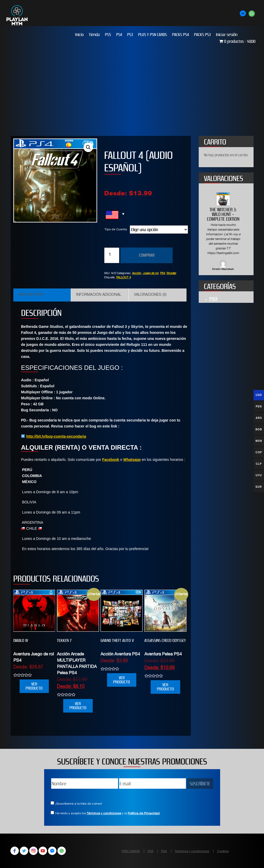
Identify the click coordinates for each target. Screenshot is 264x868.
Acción (137, 273)
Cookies (223, 851)
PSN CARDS (131, 851)
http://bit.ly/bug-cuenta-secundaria (56, 436)
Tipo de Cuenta (116, 230)
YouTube (43, 851)
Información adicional (99, 295)
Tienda (94, 35)
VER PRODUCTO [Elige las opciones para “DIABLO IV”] (34, 686)
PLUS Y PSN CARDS (152, 35)
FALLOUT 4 (124, 278)
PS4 (119, 35)
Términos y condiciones (104, 813)
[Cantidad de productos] (112, 255)
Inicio (79, 35)
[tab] (42, 295)
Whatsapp (132, 460)
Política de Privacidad (144, 813)
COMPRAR (147, 255)
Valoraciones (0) (150, 295)
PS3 (130, 35)
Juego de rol (151, 273)
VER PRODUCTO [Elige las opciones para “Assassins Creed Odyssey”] (165, 687)
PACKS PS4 (180, 35)
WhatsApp (62, 851)
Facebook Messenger (52, 851)
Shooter (171, 273)
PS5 (108, 35)
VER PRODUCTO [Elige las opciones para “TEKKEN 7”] (78, 706)
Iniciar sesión (227, 35)
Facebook (111, 460)
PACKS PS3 (202, 35)
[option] (226, 232)
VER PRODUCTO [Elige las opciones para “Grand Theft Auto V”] (122, 680)
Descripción (31, 295)
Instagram (33, 851)
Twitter (24, 851)
